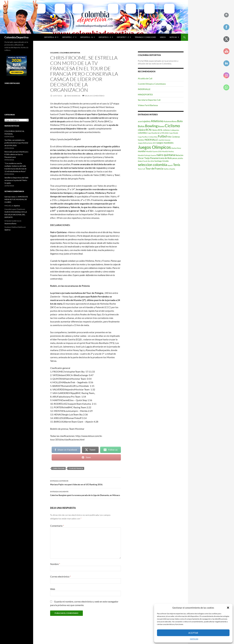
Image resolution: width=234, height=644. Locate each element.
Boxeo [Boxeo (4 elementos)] (161, 126)
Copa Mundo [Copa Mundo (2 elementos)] (173, 133)
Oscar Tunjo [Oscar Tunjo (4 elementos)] (144, 158)
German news (10, 197)
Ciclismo (54, 53)
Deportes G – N (86, 37)
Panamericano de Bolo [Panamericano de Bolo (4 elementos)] (161, 158)
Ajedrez (17, 206)
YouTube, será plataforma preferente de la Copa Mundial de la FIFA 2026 (16, 143)
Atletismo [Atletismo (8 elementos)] (157, 121)
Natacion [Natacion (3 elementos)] (179, 155)
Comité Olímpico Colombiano (152, 84)
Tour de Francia (76, 468)
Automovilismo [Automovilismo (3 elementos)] (170, 121)
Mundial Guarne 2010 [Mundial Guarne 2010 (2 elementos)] (154, 151)
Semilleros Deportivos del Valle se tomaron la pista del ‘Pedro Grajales (16, 180)
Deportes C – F (68, 37)
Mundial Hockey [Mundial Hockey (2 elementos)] (168, 151)
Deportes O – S (105, 37)
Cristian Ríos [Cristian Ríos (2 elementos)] (153, 137)
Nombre (55, 564)
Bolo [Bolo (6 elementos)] (180, 121)
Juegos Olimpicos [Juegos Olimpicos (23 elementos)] (154, 147)
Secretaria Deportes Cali (149, 100)
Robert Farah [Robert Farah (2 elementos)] (143, 161)
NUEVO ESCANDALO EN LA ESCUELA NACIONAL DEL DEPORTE (16, 215)
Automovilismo (10, 223)
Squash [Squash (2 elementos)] (170, 165)
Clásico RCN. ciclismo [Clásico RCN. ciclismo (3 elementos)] (161, 130)
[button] (228, 608)
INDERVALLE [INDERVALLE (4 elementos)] (151, 140)
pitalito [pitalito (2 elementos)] (180, 158)
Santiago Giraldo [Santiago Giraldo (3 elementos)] (162, 161)
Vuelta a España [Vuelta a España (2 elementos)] (169, 169)
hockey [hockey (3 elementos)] (141, 140)
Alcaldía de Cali (145, 78)
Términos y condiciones (145, 37)
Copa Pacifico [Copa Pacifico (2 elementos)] (143, 137)
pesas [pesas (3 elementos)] (175, 158)
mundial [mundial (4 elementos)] (142, 151)
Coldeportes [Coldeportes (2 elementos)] (175, 130)
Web (53, 589)
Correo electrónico (60, 576)
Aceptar (193, 633)
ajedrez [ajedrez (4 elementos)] (147, 121)
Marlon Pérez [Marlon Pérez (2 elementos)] (176, 148)
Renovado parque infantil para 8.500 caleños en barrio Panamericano (16, 154)
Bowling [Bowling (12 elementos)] (151, 126)
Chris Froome (59, 468)
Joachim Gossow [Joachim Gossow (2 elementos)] (164, 140)
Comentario (57, 526)
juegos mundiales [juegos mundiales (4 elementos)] (165, 143)
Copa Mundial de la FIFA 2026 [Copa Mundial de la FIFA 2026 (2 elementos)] (158, 133)
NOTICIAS (194, 639)
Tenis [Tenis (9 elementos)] (177, 165)
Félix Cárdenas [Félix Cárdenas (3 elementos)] (174, 137)
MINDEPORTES (145, 94)
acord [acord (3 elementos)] (140, 121)
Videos (163, 37)
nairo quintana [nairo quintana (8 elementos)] (166, 155)
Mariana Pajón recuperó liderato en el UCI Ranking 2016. (86, 482)
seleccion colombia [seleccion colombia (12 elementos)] (152, 165)
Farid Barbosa (73, 96)
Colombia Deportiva (16, 37)
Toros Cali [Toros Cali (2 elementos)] (141, 169)
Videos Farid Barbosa (148, 105)
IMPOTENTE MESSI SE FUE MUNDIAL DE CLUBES (16, 199)
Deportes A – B (50, 37)
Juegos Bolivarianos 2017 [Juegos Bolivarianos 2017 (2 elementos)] (147, 143)
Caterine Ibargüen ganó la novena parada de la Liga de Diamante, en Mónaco (86, 493)
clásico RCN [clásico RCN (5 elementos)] (144, 130)
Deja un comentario (95, 96)
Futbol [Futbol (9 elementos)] (162, 136)
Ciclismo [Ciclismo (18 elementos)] (172, 126)
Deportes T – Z (123, 37)
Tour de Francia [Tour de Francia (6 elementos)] (154, 168)
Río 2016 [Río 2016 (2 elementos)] (151, 161)
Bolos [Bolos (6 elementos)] (141, 126)
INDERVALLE (144, 89)
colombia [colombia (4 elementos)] (142, 133)
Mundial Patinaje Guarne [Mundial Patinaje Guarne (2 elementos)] (147, 155)
